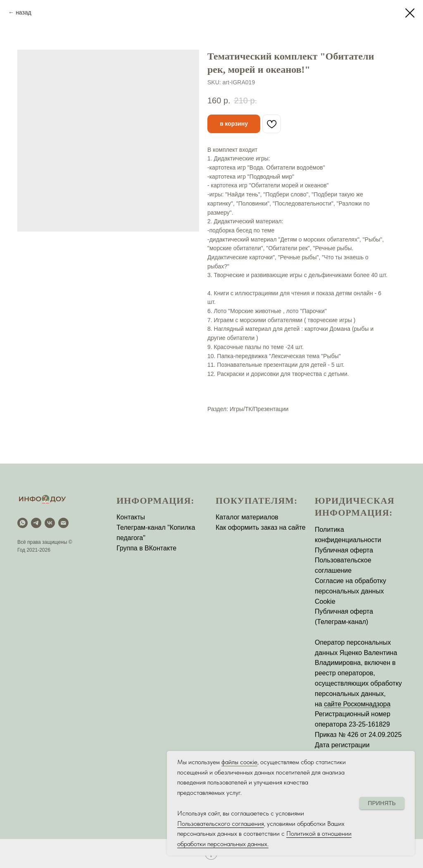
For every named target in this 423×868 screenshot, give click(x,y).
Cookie (325, 601)
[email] (63, 523)
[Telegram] (36, 523)
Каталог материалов (247, 517)
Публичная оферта (344, 550)
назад (24, 12)
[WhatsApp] (23, 523)
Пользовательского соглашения (221, 824)
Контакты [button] (131, 517)
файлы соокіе (239, 762)
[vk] (50, 523)
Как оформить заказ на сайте (261, 527)
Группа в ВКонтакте (146, 548)
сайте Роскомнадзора (357, 704)
